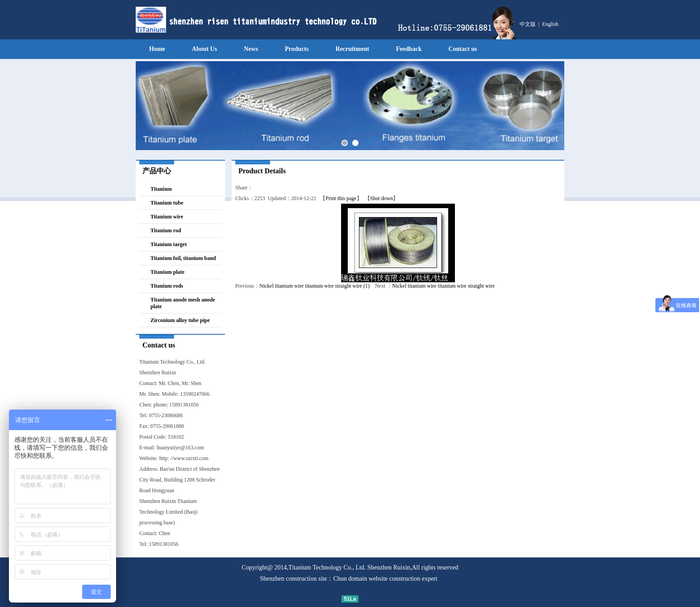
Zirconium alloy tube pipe (180, 320)
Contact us (462, 49)
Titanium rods (167, 286)
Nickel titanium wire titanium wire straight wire (443, 286)
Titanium (161, 189)
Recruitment (352, 49)
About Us (204, 49)
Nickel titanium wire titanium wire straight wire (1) (315, 286)
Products (297, 49)
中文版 (528, 24)
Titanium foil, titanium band (183, 258)
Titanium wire (167, 217)
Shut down (382, 198)
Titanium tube (167, 203)
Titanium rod (166, 230)
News (251, 49)
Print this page (341, 198)
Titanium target (169, 244)
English (550, 24)
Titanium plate (167, 272)
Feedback (409, 49)
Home (157, 49)
